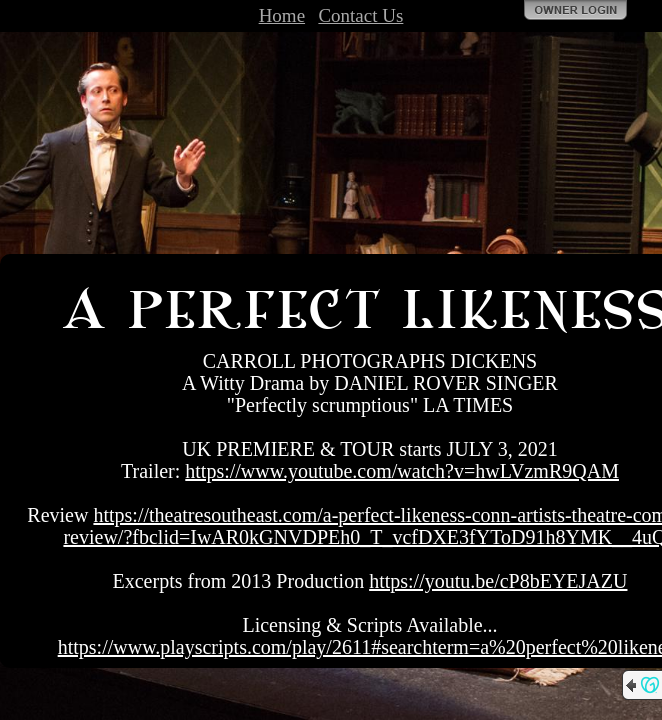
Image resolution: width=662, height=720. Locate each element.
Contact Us (360, 15)
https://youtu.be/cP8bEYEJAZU (498, 581)
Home (282, 15)
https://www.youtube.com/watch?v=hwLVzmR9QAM (402, 471)
